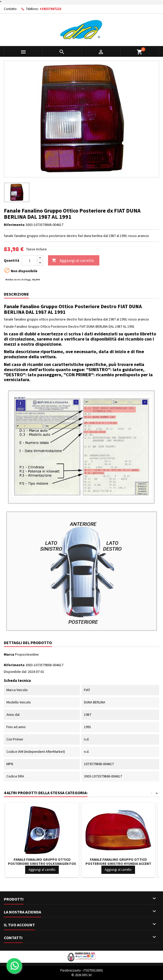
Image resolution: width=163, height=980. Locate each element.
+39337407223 (50, 9)
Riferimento (14, 225)
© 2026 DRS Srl (81, 975)
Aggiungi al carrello (73, 260)
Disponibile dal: (15, 672)
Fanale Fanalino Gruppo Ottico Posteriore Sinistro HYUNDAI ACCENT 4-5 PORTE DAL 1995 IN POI (118, 864)
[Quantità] (30, 260)
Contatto (10, 9)
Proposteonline (27, 654)
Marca (9, 654)
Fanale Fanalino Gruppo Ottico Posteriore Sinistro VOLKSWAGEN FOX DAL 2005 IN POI (42, 864)
